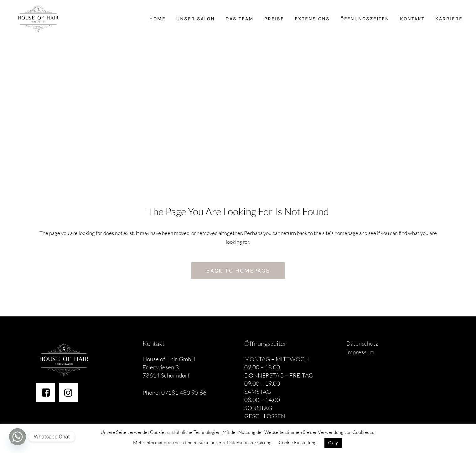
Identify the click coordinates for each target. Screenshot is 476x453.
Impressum (360, 352)
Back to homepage (238, 271)
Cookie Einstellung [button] (298, 443)
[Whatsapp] (18, 437)
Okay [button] (333, 443)
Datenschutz (362, 343)
